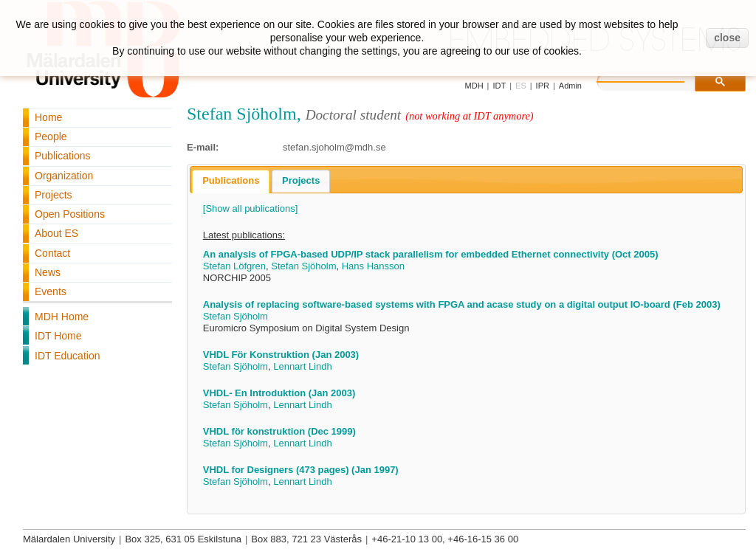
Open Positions (70, 214)
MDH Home (62, 317)
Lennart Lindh (303, 366)
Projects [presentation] (301, 180)
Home (48, 117)
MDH (474, 86)
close (727, 38)
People (51, 137)
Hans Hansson (373, 266)
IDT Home (58, 336)
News (48, 272)
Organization (64, 176)
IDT (499, 86)
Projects (54, 195)
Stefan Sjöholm (303, 266)
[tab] (231, 182)
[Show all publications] (251, 208)
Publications (63, 156)
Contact (52, 253)
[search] (656, 80)
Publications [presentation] (231, 180)
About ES (56, 233)
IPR (543, 86)
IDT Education (67, 356)
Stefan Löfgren (234, 266)
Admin (570, 86)
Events (51, 291)
